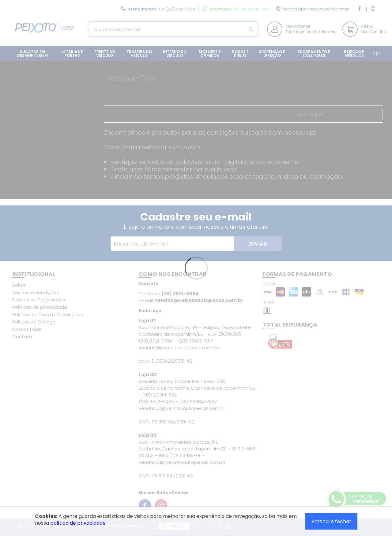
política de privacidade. (78, 523)
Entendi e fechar (331, 521)
